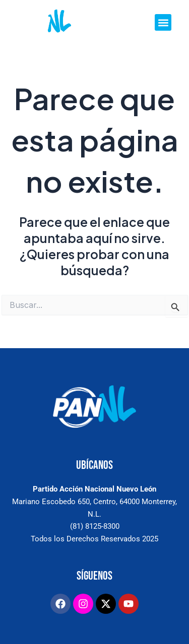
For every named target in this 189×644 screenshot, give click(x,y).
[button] (163, 22)
